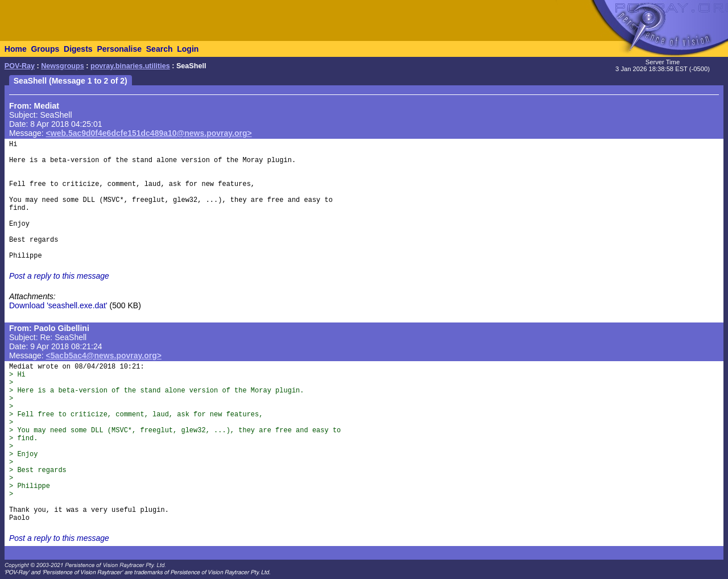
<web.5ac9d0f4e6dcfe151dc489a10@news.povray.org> (149, 133)
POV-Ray (20, 66)
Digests (78, 49)
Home (16, 49)
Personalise (119, 49)
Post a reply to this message (59, 276)
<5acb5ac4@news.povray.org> (104, 355)
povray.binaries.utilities (130, 66)
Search (160, 49)
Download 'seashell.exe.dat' (58, 305)
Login (188, 49)
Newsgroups (63, 66)
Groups (45, 49)
